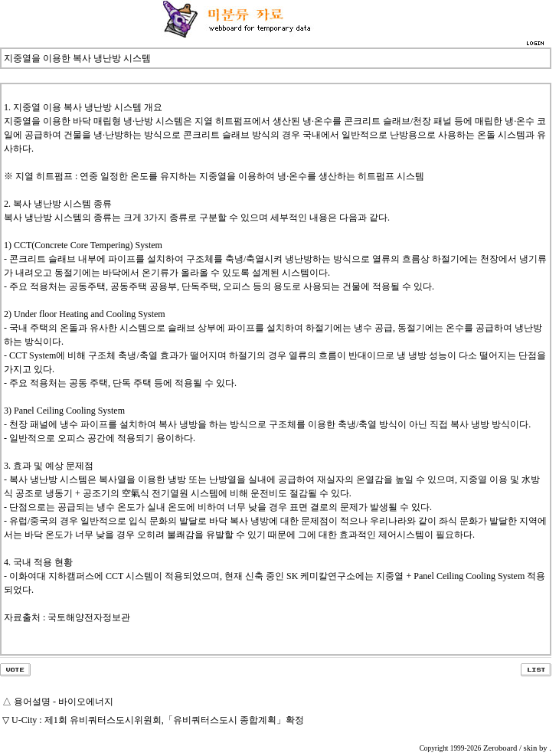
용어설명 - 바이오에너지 (64, 702)
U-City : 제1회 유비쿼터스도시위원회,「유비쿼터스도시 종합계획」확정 (158, 720)
